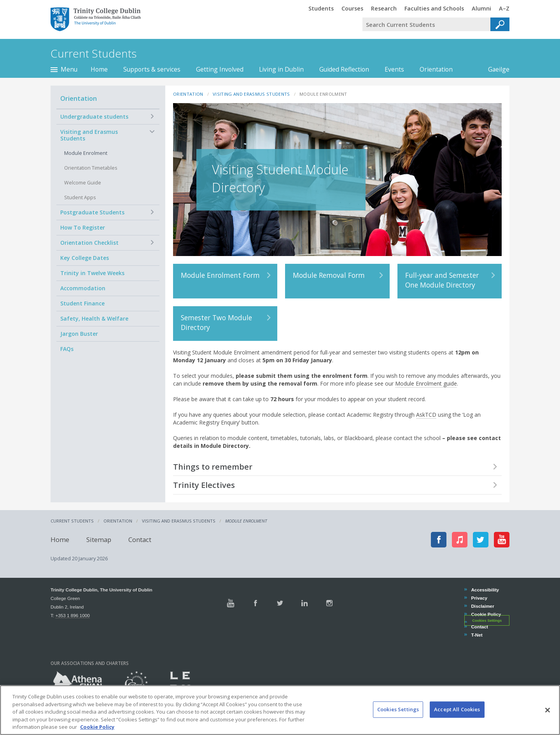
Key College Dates (85, 258)
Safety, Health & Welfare (94, 318)
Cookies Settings (487, 620)
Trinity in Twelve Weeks (92, 273)
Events (394, 69)
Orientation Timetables (91, 168)
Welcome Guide (83, 183)
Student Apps (80, 197)
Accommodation (83, 288)
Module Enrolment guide (426, 383)
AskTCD (426, 415)
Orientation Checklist (89, 243)
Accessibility (485, 590)
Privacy (479, 598)
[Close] (548, 716)
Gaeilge (495, 69)
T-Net (476, 635)
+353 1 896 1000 (72, 615)
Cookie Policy (486, 614)
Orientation (436, 69)
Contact (140, 539)
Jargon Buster (79, 334)
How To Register (83, 227)
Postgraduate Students (92, 212)
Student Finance (82, 303)
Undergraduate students (94, 117)
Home (99, 69)
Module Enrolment (86, 153)
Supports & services (152, 69)
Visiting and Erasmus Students (89, 135)
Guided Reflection (344, 69)
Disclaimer (482, 606)
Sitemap (99, 539)
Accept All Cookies (457, 715)
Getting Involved (220, 69)
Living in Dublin (281, 69)
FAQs (67, 349)
